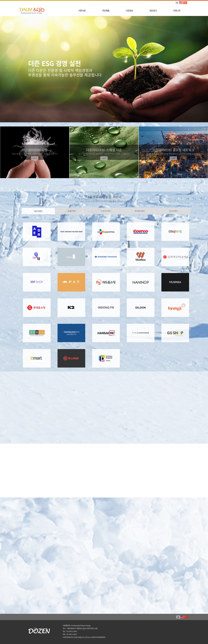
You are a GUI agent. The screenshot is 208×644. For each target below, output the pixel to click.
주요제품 (106, 11)
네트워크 (153, 11)
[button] (7, 69)
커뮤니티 (177, 11)
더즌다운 (82, 11)
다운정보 (129, 11)
